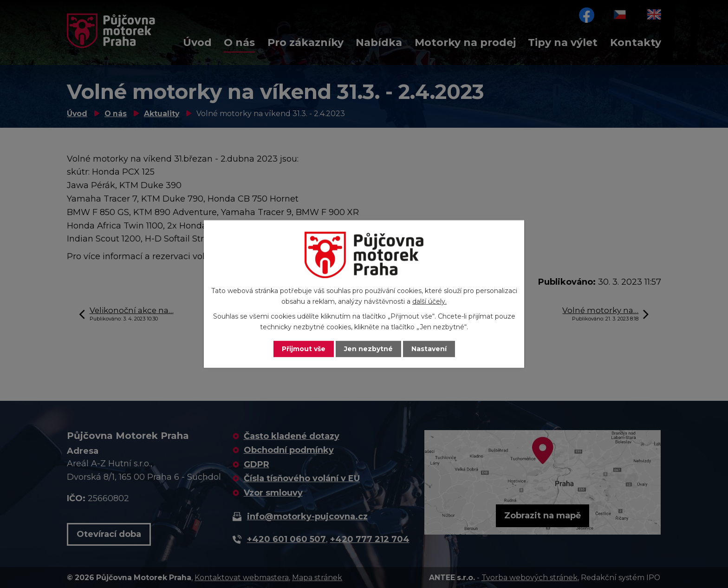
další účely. (429, 301)
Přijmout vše (304, 349)
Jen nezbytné (368, 349)
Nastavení (429, 349)
